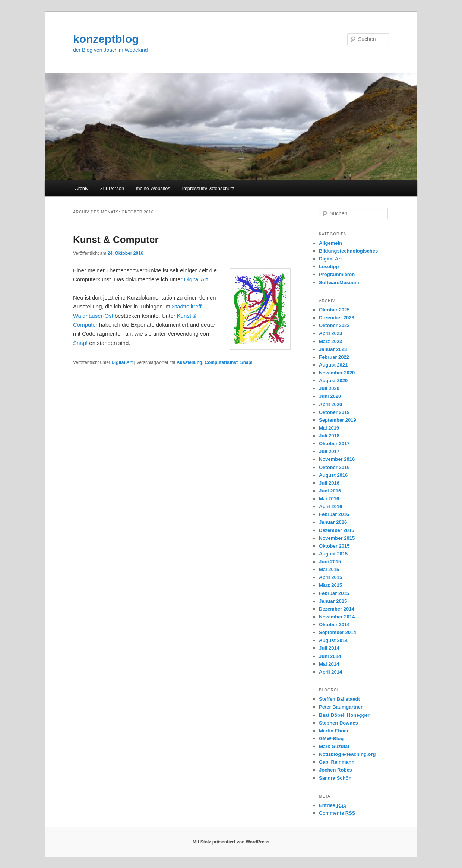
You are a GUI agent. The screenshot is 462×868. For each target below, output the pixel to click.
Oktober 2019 (334, 412)
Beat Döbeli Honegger (344, 715)
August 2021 (333, 365)
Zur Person (112, 188)
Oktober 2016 (334, 467)
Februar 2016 (334, 514)
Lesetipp (329, 267)
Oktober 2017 (334, 443)
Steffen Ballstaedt (339, 699)
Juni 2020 (330, 396)
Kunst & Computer (116, 240)
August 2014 (333, 640)
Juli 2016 (329, 483)
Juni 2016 (330, 491)
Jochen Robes (336, 770)
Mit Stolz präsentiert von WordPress (231, 842)
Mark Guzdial (334, 746)
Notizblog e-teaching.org (347, 754)
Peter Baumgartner (341, 707)
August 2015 (333, 554)
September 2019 (338, 420)
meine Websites (153, 188)
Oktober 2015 (334, 546)
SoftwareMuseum (339, 283)
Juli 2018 (329, 436)
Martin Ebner (334, 731)
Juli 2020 (329, 388)
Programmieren (337, 274)
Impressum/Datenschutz (208, 188)
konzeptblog (106, 39)
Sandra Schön (335, 778)
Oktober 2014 (334, 625)
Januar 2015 (333, 601)
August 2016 (333, 475)
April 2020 (330, 404)
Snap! (80, 343)
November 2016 (337, 459)
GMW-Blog (331, 739)
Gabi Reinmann (337, 762)
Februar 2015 (334, 593)
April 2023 (330, 333)
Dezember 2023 (337, 318)
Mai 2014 (329, 664)
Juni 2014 (330, 656)
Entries (333, 805)
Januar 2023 (333, 349)
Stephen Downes (338, 723)
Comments (337, 813)
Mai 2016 (329, 499)
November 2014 (337, 617)
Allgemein (330, 243)
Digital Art (196, 279)
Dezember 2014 (337, 609)
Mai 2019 (329, 428)
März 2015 (330, 585)
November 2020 (337, 373)
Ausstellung (189, 362)
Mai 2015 (329, 569)
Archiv (82, 188)
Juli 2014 (329, 648)
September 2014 (338, 632)
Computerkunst (221, 362)
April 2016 (330, 506)
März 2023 (330, 341)
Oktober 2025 (334, 310)
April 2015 (330, 577)
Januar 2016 (333, 522)
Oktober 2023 (334, 325)
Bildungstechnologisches (348, 251)
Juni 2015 (330, 562)
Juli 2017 (329, 451)
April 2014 (330, 672)
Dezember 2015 (337, 530)
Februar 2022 (334, 357)
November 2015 (337, 538)
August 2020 (333, 381)
